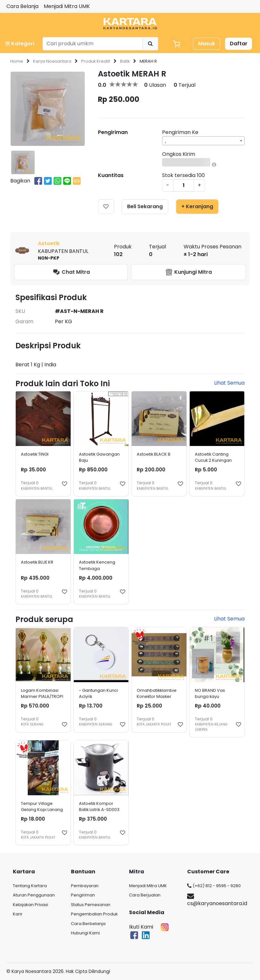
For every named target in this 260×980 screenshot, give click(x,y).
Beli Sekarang (145, 206)
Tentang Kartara (30, 886)
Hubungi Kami (85, 933)
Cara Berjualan (145, 895)
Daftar (239, 44)
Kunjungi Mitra (188, 272)
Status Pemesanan (91, 905)
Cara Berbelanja (88, 924)
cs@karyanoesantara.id (217, 900)
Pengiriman (83, 895)
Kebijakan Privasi (30, 905)
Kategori (20, 44)
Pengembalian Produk (94, 914)
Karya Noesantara (52, 61)
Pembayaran (85, 886)
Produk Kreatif (96, 61)
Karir (18, 914)
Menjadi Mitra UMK (67, 6)
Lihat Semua (229, 383)
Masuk (207, 44)
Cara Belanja (22, 6)
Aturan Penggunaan (34, 895)
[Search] (93, 44)
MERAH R (148, 61)
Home (17, 61)
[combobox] (203, 141)
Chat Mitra (71, 272)
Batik (125, 61)
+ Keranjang (197, 206)
